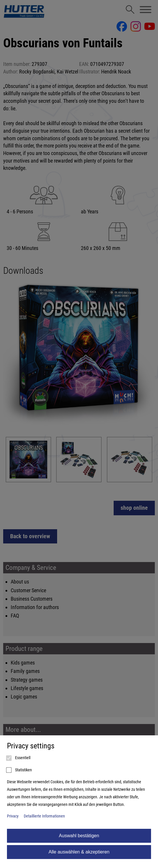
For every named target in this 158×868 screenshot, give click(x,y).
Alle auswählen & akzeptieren (79, 852)
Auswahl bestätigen (79, 836)
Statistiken (19, 770)
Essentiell (19, 758)
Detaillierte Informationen (44, 816)
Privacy (13, 816)
